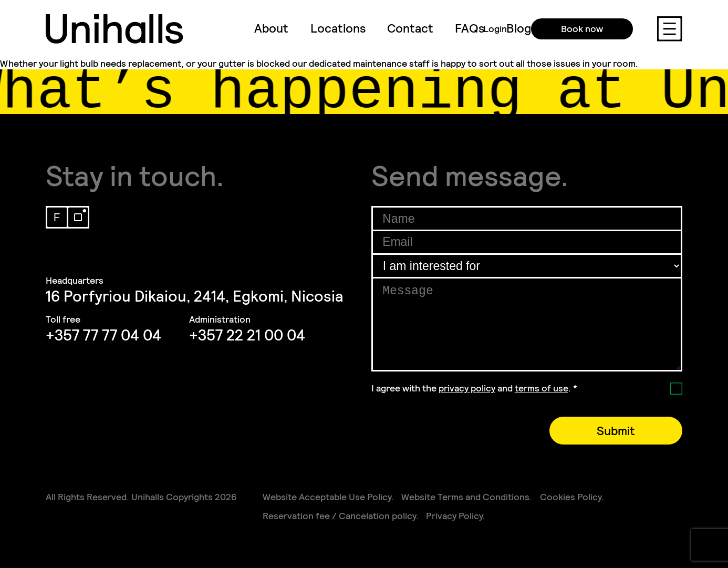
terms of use (542, 388)
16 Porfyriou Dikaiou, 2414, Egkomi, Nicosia (195, 296)
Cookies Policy (571, 497)
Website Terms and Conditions (465, 497)
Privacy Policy (454, 516)
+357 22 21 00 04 (247, 335)
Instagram (78, 217)
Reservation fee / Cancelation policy (339, 516)
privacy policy (467, 388)
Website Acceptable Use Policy (327, 497)
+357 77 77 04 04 (103, 335)
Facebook (57, 217)
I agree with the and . (474, 388)
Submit (616, 431)
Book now (582, 29)
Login (495, 29)
